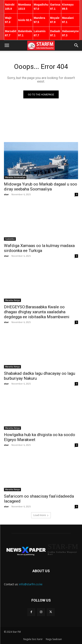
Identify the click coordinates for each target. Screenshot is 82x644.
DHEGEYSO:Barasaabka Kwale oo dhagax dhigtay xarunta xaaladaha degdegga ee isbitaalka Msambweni (37, 312)
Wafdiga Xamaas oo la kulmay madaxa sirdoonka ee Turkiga (39, 248)
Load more (41, 515)
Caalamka (10, 239)
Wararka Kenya (12, 300)
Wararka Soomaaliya (15, 177)
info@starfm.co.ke (31, 584)
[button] (7, 45)
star (6, 194)
